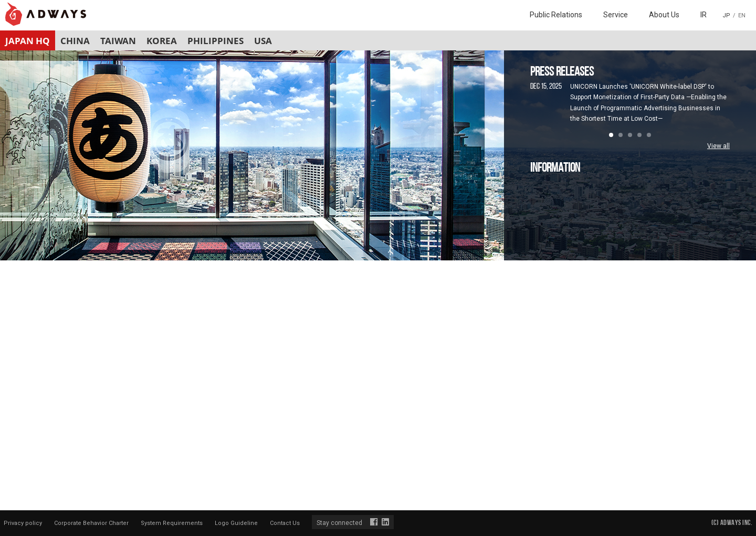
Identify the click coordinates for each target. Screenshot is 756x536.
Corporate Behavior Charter (91, 523)
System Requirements (172, 523)
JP (726, 15)
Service (616, 15)
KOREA (162, 41)
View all (718, 146)
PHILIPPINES (216, 41)
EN (742, 15)
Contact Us (285, 523)
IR (703, 15)
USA (263, 41)
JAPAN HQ (28, 41)
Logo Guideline (236, 523)
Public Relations (556, 15)
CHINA (75, 41)
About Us (664, 15)
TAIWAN (118, 41)
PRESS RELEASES (562, 72)
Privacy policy (23, 523)
